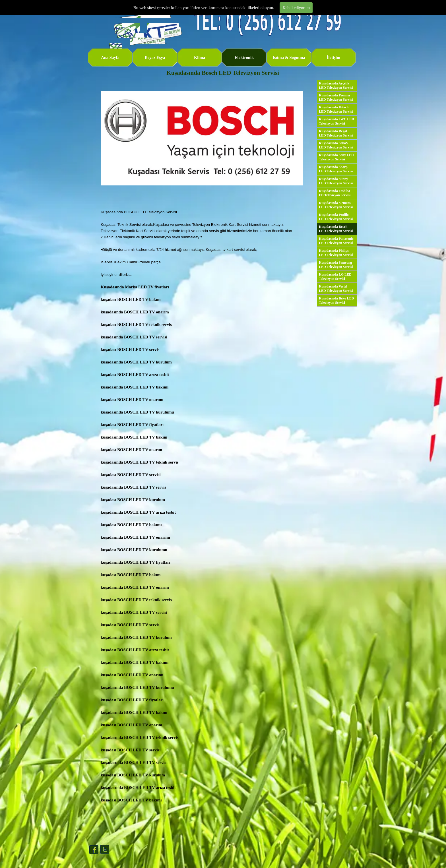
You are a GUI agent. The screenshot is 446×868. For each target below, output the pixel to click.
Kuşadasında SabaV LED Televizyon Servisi (336, 145)
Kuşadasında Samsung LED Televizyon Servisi (336, 265)
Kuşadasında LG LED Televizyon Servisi (335, 277)
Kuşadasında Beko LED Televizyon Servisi (336, 300)
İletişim (334, 57)
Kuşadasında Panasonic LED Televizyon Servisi (336, 241)
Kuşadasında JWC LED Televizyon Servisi (336, 121)
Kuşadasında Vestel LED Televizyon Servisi (336, 289)
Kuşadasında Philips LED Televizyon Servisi (336, 253)
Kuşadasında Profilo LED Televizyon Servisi (336, 217)
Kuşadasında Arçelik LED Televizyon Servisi (336, 85)
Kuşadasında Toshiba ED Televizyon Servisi (335, 193)
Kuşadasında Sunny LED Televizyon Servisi (336, 181)
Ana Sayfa (110, 57)
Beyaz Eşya (155, 57)
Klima (200, 57)
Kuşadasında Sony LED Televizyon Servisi (336, 157)
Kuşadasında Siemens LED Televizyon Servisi (336, 205)
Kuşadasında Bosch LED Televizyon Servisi (336, 229)
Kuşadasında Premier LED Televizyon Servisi (336, 97)
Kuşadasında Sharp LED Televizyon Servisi (336, 169)
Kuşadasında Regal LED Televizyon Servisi (336, 133)
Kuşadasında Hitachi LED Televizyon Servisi (336, 109)
